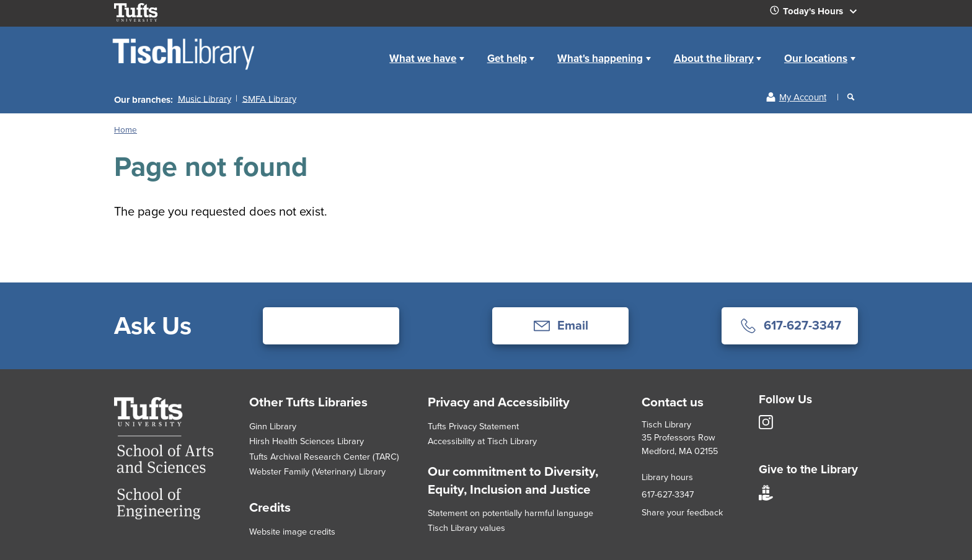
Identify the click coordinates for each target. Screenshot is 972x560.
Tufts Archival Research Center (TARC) (324, 457)
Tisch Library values (466, 528)
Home (364, 49)
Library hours (667, 477)
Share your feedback (682, 512)
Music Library (205, 98)
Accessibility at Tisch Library (482, 441)
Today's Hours (818, 14)
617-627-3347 (668, 494)
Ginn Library (273, 426)
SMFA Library (269, 98)
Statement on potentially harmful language (510, 513)
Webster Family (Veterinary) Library (317, 471)
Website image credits (292, 532)
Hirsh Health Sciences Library (307, 441)
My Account (803, 97)
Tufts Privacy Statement (473, 426)
